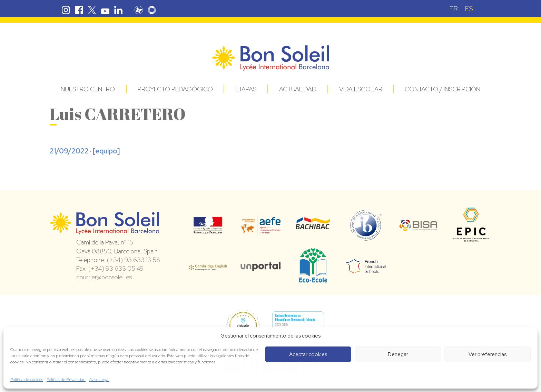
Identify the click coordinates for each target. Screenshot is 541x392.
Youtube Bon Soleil (105, 10)
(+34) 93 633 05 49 (116, 268)
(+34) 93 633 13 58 (134, 260)
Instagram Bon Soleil (66, 10)
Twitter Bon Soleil (92, 10)
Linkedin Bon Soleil (118, 10)
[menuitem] (454, 8)
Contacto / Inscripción (442, 89)
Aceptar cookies (308, 354)
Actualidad (298, 89)
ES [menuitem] (469, 9)
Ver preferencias (488, 354)
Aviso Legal (99, 380)
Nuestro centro (88, 89)
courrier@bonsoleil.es (104, 277)
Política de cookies (27, 380)
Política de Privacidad (66, 380)
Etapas (246, 89)
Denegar (398, 354)
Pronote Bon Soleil (144, 10)
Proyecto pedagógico (175, 89)
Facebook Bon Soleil (79, 10)
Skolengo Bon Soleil (157, 10)
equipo (106, 151)
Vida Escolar (361, 89)
